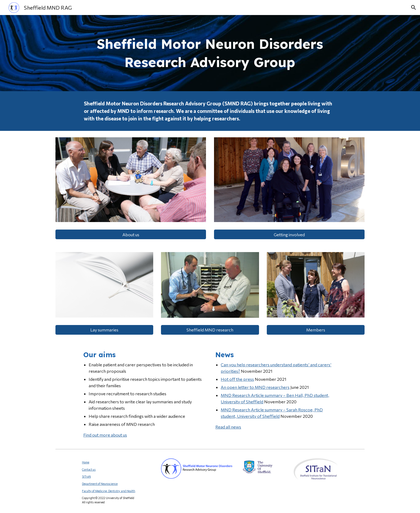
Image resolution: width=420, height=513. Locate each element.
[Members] (316, 330)
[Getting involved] (289, 235)
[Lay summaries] (104, 330)
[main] (210, 53)
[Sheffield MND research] (210, 330)
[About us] (131, 235)
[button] (414, 8)
